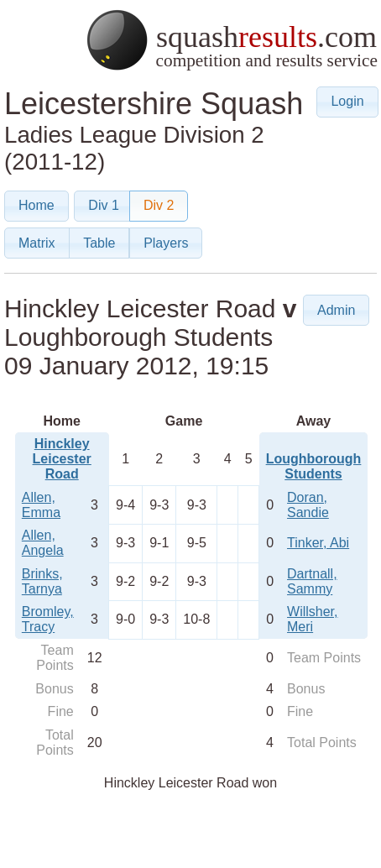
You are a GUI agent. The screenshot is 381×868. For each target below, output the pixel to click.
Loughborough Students (314, 466)
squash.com (231, 40)
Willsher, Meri (312, 619)
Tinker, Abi (318, 543)
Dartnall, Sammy (312, 581)
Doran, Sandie (308, 505)
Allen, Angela (43, 543)
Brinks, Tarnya (42, 581)
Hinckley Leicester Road (62, 459)
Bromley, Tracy (48, 619)
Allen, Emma (41, 505)
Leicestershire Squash (154, 104)
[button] (347, 102)
